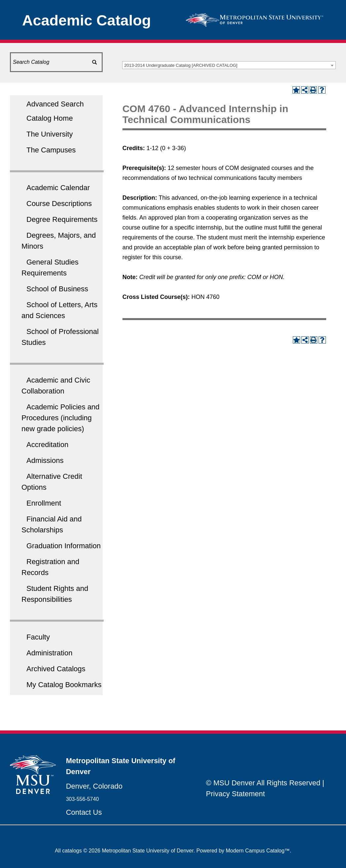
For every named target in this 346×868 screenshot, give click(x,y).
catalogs (72, 851)
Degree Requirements (62, 219)
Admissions (45, 460)
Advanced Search (55, 104)
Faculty (38, 637)
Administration (49, 653)
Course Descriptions (59, 204)
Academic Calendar (58, 188)
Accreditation (47, 445)
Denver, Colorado (94, 786)
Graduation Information (64, 546)
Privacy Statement (236, 794)
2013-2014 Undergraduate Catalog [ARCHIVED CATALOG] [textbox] (181, 65)
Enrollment (44, 503)
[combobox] (229, 65)
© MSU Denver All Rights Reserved (263, 783)
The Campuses (51, 150)
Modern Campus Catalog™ (258, 851)
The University (50, 134)
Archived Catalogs (56, 669)
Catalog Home (50, 118)
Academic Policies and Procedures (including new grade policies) (60, 418)
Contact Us (84, 812)
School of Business (57, 289)
